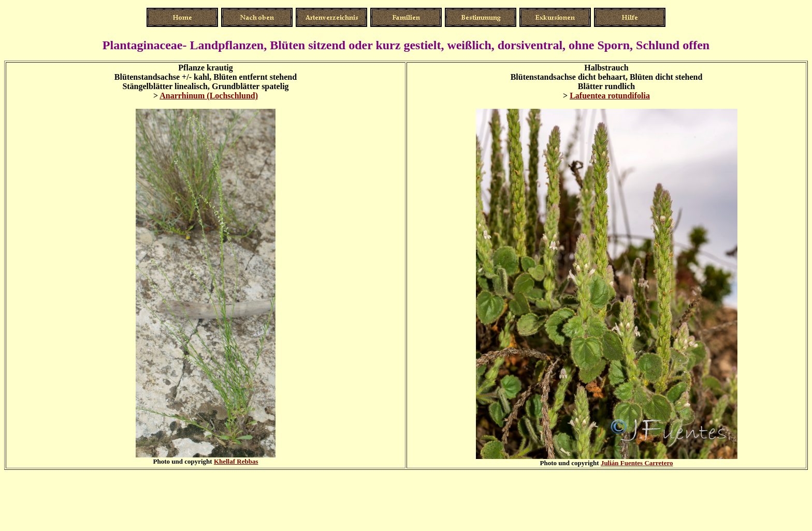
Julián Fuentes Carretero (637, 463)
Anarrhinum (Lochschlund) (209, 96)
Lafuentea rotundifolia (610, 96)
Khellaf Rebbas (236, 461)
